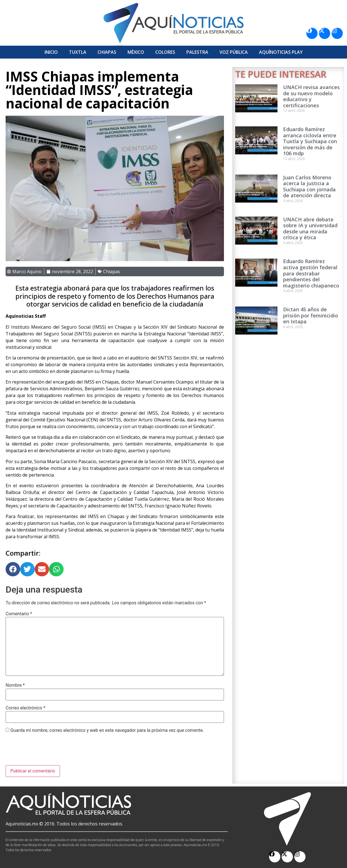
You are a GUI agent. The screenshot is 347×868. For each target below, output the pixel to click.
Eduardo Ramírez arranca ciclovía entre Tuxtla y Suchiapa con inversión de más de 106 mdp (310, 141)
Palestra (197, 52)
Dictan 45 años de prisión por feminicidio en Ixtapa (311, 315)
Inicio (51, 52)
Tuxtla (78, 52)
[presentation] (48, 751)
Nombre (15, 685)
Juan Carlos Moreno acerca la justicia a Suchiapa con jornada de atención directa (309, 186)
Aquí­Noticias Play (281, 52)
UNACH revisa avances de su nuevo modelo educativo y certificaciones (311, 96)
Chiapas (107, 52)
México (136, 52)
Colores (165, 52)
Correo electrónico (26, 708)
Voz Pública (234, 52)
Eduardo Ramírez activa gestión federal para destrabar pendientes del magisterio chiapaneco (311, 273)
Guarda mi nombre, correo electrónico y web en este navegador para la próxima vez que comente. (107, 730)
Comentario (19, 614)
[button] (13, 569)
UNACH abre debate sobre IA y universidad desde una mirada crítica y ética (310, 228)
